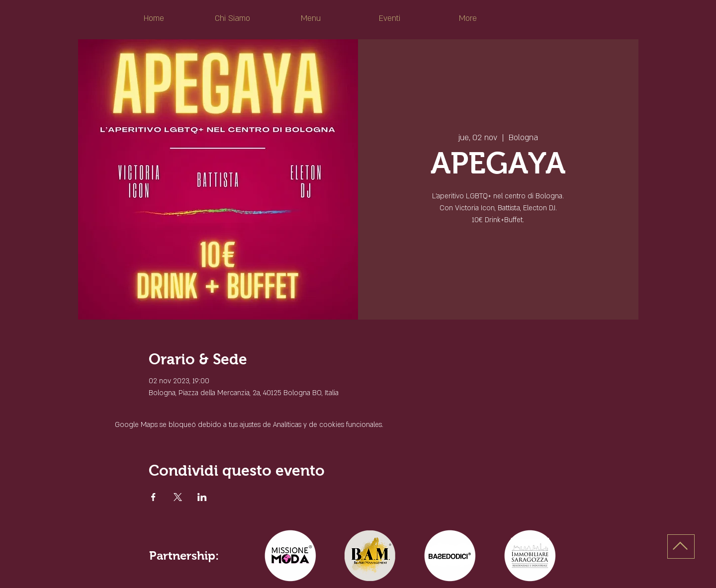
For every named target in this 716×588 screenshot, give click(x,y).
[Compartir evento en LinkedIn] (202, 497)
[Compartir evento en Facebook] (153, 497)
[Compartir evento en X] (178, 497)
